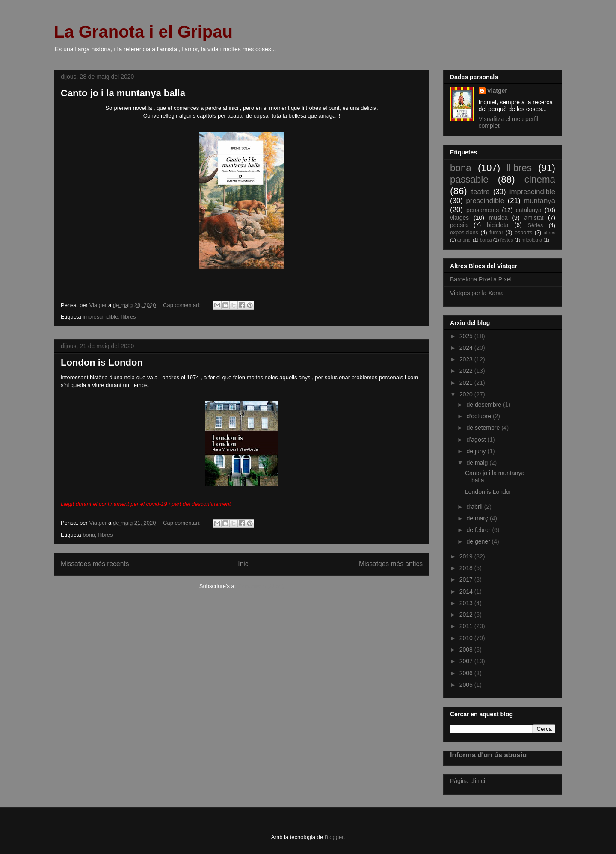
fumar (496, 233)
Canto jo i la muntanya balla (123, 93)
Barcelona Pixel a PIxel (481, 279)
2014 (467, 591)
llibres (129, 317)
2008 (467, 650)
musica (498, 218)
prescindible (486, 201)
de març (478, 518)
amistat (534, 218)
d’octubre (479, 416)
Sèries (535, 225)
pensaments (483, 210)
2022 (467, 371)
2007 (467, 661)
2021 (467, 383)
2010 (467, 638)
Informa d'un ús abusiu (488, 755)
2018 (467, 568)
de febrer (479, 530)
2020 (467, 394)
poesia (459, 225)
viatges (459, 218)
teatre (481, 192)
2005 (467, 685)
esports (523, 233)
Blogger (334, 837)
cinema (540, 179)
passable (469, 179)
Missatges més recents (95, 564)
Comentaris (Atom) (261, 586)
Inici (244, 564)
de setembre (484, 428)
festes (507, 240)
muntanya (539, 201)
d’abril (475, 507)
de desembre (485, 405)
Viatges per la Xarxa (477, 293)
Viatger (497, 91)
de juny (477, 451)
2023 (467, 359)
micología (532, 240)
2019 (467, 556)
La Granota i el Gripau (143, 32)
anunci (464, 240)
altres (549, 233)
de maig (478, 463)
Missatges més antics (391, 564)
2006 (467, 673)
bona (89, 535)
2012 (467, 615)
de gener (479, 541)
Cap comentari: (183, 305)
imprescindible (100, 317)
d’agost (477, 440)
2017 (467, 579)
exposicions (464, 233)
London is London (102, 362)
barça (486, 240)
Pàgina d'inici (468, 781)
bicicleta (498, 225)
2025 (467, 336)
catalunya (529, 210)
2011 (467, 626)
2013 (467, 603)
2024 (467, 348)
